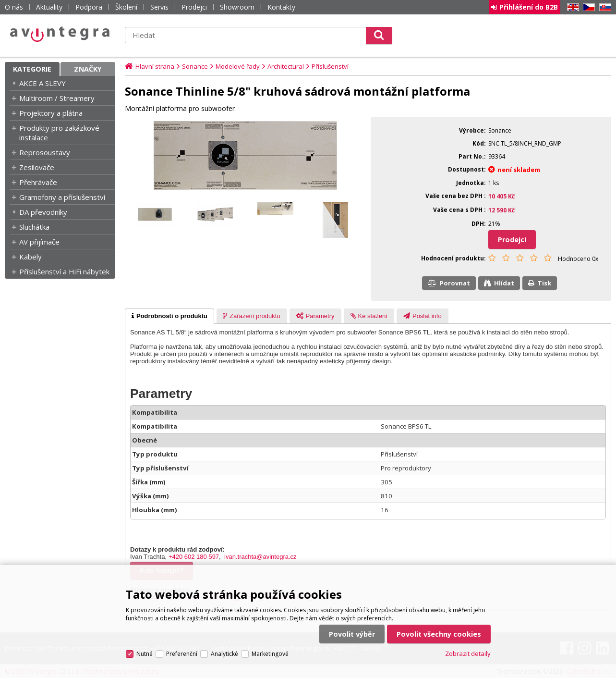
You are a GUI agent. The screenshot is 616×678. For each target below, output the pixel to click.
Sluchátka (34, 227)
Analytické (224, 654)
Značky (88, 69)
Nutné (145, 654)
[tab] (169, 316)
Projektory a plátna (51, 113)
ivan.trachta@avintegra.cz (260, 557)
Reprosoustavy (45, 152)
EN (571, 7)
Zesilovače (37, 167)
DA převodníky (43, 212)
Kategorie (32, 69)
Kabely (30, 257)
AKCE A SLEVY (42, 83)
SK (604, 7)
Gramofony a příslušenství (62, 197)
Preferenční (182, 654)
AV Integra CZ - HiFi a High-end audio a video (60, 34)
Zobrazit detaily (468, 653)
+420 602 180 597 (194, 557)
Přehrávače (38, 182)
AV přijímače (39, 242)
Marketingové (270, 654)
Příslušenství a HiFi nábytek (64, 271)
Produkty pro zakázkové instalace (59, 133)
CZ (587, 7)
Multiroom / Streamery (57, 98)
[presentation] (169, 316)
